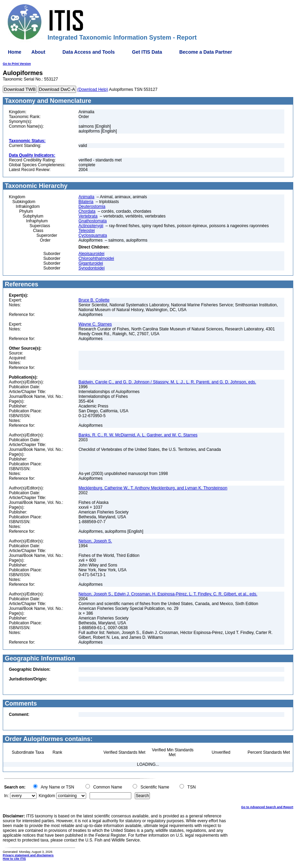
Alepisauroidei (91, 254)
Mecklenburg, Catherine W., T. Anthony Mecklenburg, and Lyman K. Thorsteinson (153, 488)
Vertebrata (88, 216)
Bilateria (86, 202)
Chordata (87, 211)
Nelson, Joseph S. (95, 541)
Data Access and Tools (89, 52)
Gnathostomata (93, 221)
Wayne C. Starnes (95, 324)
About (38, 52)
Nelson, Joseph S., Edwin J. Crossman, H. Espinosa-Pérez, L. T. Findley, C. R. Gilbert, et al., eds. (168, 594)
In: (6, 796)
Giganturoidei (91, 263)
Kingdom (47, 796)
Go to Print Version (17, 64)
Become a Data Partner (206, 52)
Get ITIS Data (147, 52)
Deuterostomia (92, 207)
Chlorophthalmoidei (96, 258)
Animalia (86, 197)
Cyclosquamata (93, 235)
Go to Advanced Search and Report (267, 807)
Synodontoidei (92, 268)
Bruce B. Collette (94, 300)
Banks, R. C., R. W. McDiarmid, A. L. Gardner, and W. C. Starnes (138, 435)
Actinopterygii (91, 226)
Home (15, 52)
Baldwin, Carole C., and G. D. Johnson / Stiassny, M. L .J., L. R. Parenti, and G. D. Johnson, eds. (167, 382)
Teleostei (87, 231)
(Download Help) (93, 89)
